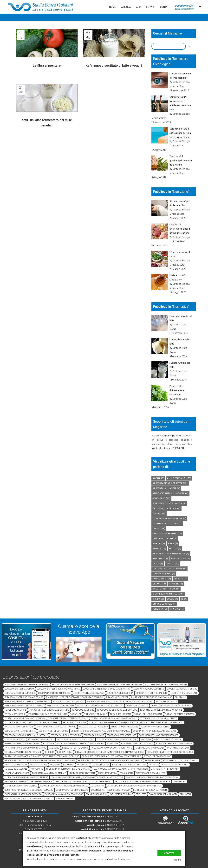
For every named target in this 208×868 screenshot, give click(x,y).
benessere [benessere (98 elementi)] (161, 498)
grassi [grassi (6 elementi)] (159, 554)
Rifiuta (178, 860)
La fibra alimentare (47, 65)
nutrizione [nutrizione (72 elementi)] (162, 579)
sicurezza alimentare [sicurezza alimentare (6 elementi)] (168, 594)
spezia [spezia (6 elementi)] (158, 599)
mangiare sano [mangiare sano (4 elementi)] (164, 574)
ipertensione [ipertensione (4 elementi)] (180, 559)
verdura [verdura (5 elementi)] (160, 609)
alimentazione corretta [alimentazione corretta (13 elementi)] (170, 483)
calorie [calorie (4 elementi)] (174, 508)
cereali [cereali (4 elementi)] (159, 513)
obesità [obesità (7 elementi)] (180, 579)
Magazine (175, 33)
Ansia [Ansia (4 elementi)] (175, 488)
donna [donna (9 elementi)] (159, 538)
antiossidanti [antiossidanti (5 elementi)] (163, 493)
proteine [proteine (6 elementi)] (176, 584)
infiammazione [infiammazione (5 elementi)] (178, 554)
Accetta (169, 853)
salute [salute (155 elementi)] (160, 589)
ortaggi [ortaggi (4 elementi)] (159, 584)
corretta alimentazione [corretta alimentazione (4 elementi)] (169, 518)
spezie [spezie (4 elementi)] (172, 599)
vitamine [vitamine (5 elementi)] (177, 609)
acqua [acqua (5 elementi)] (158, 478)
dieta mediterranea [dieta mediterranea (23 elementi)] (167, 533)
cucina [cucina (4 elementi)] (176, 523)
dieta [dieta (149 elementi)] (159, 528)
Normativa (180, 307)
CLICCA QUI (178, 448)
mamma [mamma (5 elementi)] (180, 569)
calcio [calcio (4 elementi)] (159, 508)
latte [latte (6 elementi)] (158, 564)
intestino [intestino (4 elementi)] (160, 559)
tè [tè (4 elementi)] (184, 599)
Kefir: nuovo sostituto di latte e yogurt (114, 65)
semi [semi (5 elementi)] (175, 589)
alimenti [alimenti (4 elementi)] (160, 488)
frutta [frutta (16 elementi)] (159, 549)
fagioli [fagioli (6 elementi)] (159, 544)
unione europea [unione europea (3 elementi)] (164, 604)
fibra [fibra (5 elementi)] (173, 544)
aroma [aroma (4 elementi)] (182, 493)
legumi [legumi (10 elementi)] (172, 564)
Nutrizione (180, 192)
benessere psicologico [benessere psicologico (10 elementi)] (169, 503)
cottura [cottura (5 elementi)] (160, 523)
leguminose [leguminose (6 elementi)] (162, 569)
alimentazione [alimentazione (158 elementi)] (179, 478)
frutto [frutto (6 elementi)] (175, 549)
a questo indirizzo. (70, 855)
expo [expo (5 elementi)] (172, 538)
